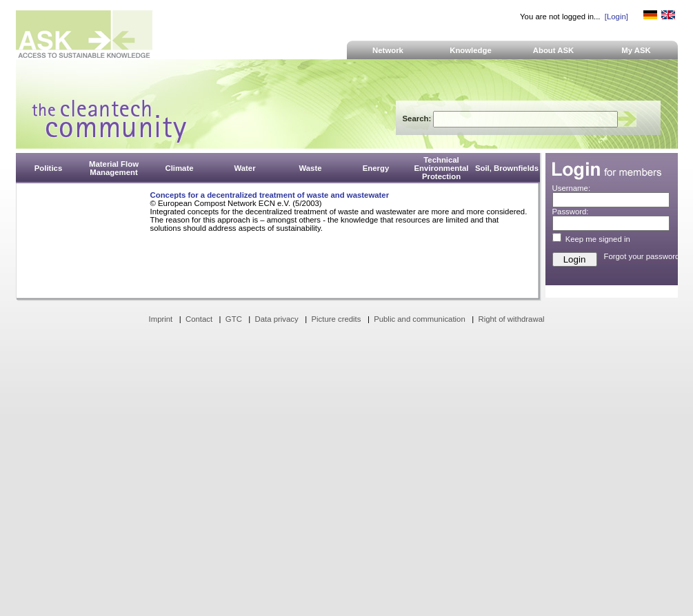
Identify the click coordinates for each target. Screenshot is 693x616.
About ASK (554, 50)
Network (388, 50)
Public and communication (420, 319)
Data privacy (277, 319)
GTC (234, 319)
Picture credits (336, 319)
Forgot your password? (644, 256)
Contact (199, 319)
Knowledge (471, 50)
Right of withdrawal (512, 319)
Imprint (161, 319)
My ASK (636, 50)
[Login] (616, 17)
